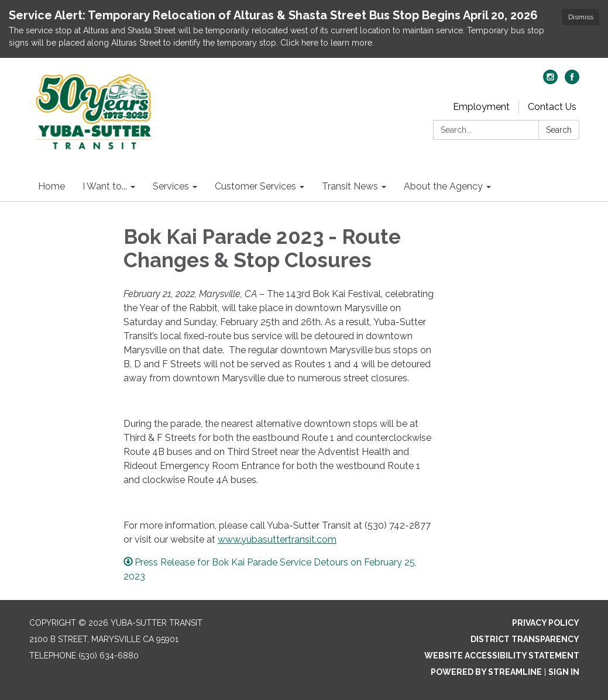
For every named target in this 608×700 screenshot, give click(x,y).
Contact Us (552, 107)
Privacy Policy (546, 623)
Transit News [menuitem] (350, 186)
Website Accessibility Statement (502, 656)
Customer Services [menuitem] (255, 186)
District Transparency (525, 639)
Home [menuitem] (51, 186)
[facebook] (572, 81)
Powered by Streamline (486, 672)
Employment (481, 107)
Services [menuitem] (171, 186)
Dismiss (581, 17)
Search (559, 130)
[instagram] (550, 81)
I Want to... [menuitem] (105, 186)
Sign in (564, 672)
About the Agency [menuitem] (443, 186)
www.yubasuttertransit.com (277, 539)
